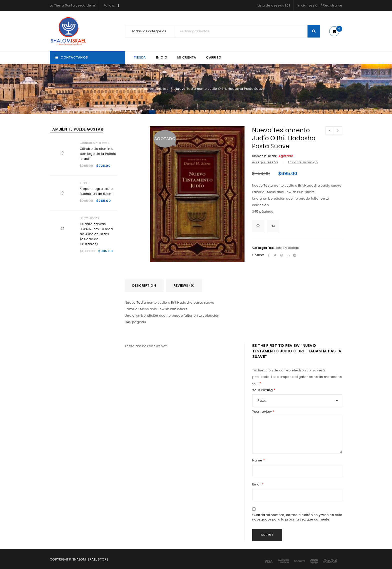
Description (144, 286)
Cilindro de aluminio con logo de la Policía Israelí (98, 154)
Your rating (264, 390)
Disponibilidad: (264, 156)
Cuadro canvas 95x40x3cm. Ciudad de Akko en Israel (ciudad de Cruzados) (96, 234)
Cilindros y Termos (95, 143)
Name (259, 460)
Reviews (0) (184, 286)
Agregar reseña (265, 162)
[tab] (144, 286)
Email (258, 484)
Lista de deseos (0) (274, 5)
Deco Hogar (90, 218)
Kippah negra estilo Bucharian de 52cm (96, 191)
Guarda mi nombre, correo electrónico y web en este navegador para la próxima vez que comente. (297, 517)
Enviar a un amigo (303, 162)
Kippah (85, 183)
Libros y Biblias (156, 89)
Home (132, 89)
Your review (263, 412)
